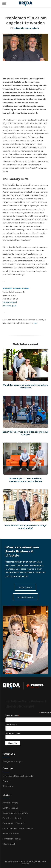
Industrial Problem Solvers (26, 28)
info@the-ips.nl (10, 302)
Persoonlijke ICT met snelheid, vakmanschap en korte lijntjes (26, 480)
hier (35, 323)
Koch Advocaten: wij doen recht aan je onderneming (26, 527)
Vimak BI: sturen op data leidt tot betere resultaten (26, 386)
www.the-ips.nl (10, 306)
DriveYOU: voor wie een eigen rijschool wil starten (26, 433)
